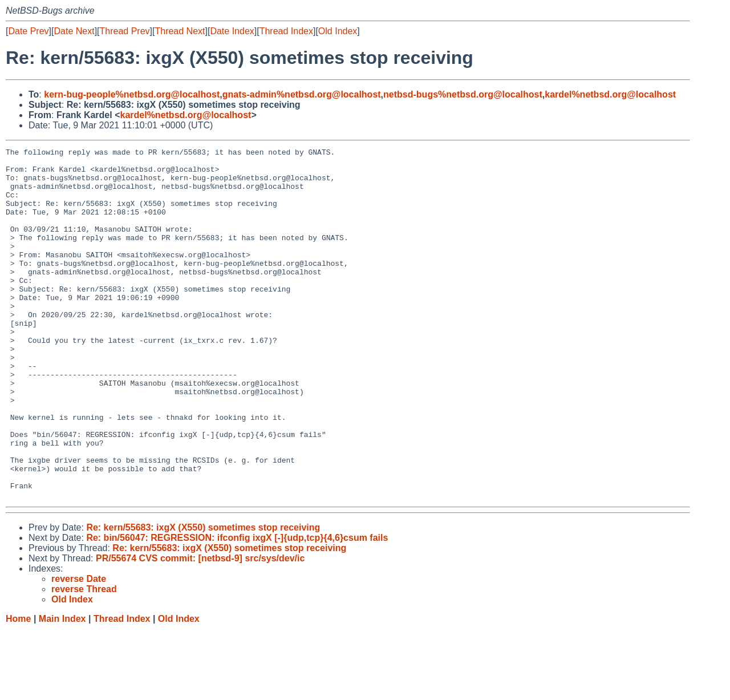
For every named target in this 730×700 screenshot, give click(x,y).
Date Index (232, 31)
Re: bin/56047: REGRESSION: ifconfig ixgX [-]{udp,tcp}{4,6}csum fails (237, 608)
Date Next (74, 31)
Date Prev (28, 31)
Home (18, 689)
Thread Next (180, 31)
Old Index (338, 31)
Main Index (62, 689)
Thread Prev (125, 31)
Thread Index (286, 31)
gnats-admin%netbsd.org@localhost (302, 94)
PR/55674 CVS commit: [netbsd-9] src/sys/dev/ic (200, 628)
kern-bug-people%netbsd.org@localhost (132, 94)
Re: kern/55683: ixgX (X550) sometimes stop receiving (203, 598)
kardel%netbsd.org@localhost (610, 94)
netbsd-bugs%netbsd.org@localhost (463, 94)
